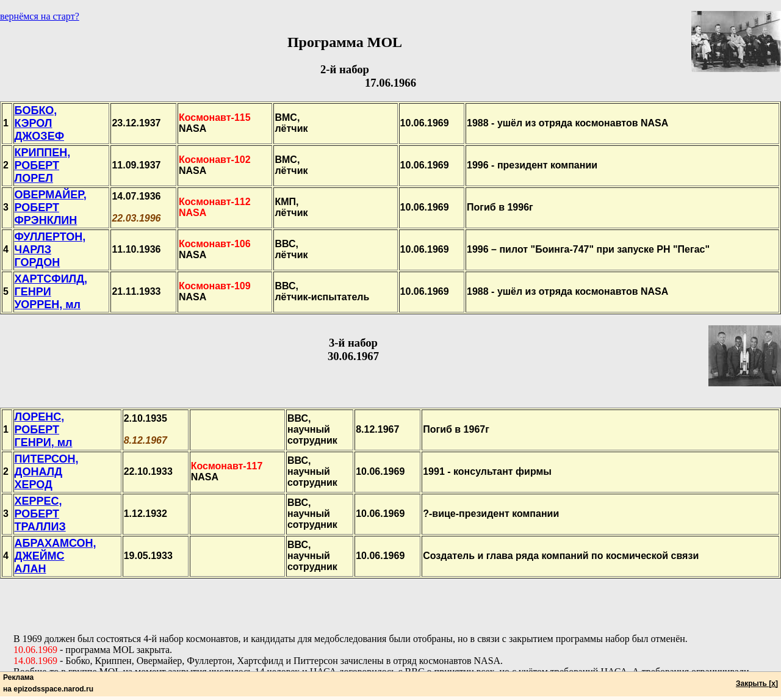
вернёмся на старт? (40, 16)
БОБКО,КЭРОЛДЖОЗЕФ (40, 123)
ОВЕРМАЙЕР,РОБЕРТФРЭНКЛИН (51, 207)
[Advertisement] (390, 606)
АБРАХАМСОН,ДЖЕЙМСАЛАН (56, 556)
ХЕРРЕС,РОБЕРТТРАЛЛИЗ (40, 514)
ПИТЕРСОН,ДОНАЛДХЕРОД (47, 472)
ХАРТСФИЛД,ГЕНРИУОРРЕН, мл (51, 292)
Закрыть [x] (757, 684)
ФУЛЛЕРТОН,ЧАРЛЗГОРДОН (50, 250)
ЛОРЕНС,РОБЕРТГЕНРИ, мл (44, 430)
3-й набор (353, 343)
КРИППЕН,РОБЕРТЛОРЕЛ (43, 165)
